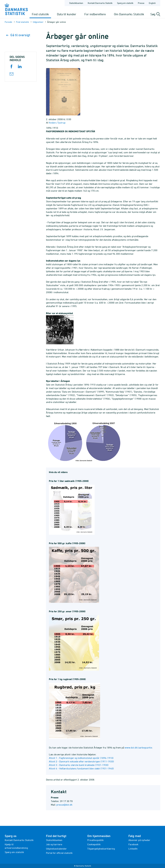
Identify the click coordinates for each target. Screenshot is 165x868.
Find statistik (40, 14)
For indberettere (95, 14)
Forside (8, 22)
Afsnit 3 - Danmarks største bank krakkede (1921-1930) (79, 765)
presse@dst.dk (64, 805)
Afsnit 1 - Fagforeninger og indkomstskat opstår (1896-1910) (81, 758)
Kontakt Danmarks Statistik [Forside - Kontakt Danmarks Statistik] (100, 3)
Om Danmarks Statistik (129, 14)
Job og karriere (54, 844)
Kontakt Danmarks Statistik (19, 840)
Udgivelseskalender (56, 849)
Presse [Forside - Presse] (141, 3)
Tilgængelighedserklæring (101, 849)
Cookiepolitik (94, 844)
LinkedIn (133, 849)
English (152, 3)
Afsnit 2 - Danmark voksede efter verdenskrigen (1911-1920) (81, 761)
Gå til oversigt (18, 35)
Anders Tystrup (57, 123)
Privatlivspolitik (95, 840)
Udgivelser (38, 22)
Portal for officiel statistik (59, 853)
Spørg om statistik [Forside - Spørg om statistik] (125, 3)
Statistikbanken (76, 3)
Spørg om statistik (14, 852)
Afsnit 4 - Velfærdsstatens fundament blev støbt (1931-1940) (81, 768)
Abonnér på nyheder (139, 840)
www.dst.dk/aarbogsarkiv (138, 748)
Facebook (133, 844)
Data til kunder (67, 14)
